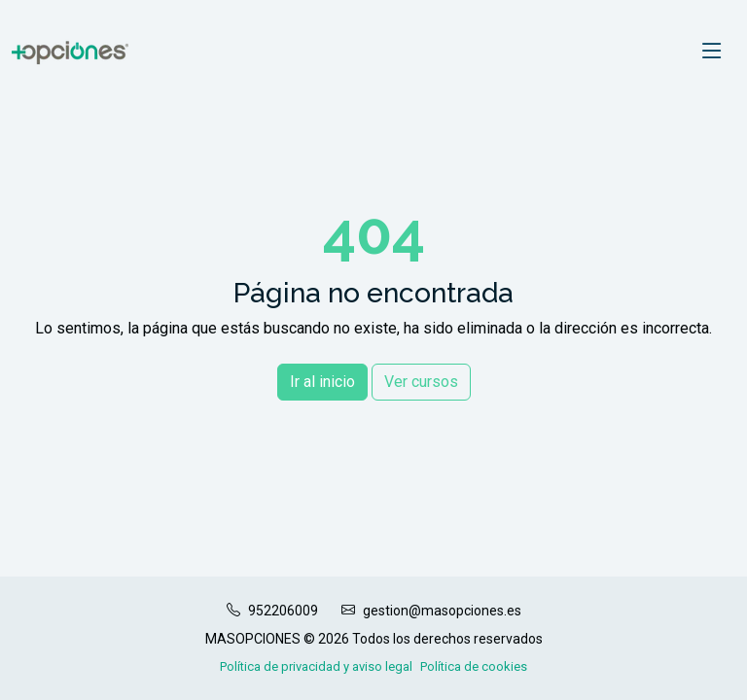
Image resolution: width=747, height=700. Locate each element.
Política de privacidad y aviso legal (316, 666)
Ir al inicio (322, 382)
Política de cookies (474, 666)
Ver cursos (421, 382)
